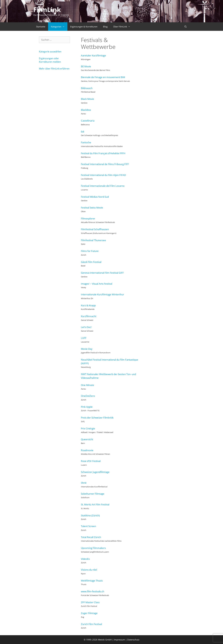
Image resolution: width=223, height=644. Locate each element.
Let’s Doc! (86, 327)
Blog (105, 27)
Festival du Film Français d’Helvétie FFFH (103, 153)
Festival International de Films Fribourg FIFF (105, 164)
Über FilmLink (123, 27)
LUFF (84, 338)
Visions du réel (89, 570)
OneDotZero (88, 396)
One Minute (87, 385)
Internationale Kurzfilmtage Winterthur (102, 294)
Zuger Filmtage (89, 613)
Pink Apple (87, 407)
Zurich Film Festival (91, 624)
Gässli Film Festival (91, 262)
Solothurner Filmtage (93, 494)
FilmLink (47, 9)
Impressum (119, 640)
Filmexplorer (88, 218)
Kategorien (59, 27)
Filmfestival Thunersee (93, 240)
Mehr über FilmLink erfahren (54, 69)
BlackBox (86, 110)
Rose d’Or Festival (91, 461)
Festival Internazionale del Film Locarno (103, 186)
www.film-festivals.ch (93, 591)
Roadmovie (87, 450)
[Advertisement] (163, 79)
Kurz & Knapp (88, 305)
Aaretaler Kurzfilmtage (93, 55)
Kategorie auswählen (50, 52)
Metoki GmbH (105, 640)
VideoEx (85, 559)
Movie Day (87, 349)
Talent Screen (88, 526)
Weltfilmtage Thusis (92, 581)
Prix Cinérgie (88, 429)
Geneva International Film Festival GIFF (102, 273)
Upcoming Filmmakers (93, 548)
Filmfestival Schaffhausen (95, 229)
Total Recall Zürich (91, 537)
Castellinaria (88, 121)
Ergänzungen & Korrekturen (84, 27)
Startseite (41, 27)
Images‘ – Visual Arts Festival (97, 284)
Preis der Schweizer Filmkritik (97, 418)
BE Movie (86, 66)
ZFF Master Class (90, 602)
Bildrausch (87, 88)
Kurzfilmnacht (89, 316)
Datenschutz (133, 640)
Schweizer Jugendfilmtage (95, 472)
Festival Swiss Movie (92, 208)
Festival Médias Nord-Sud (95, 197)
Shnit (84, 483)
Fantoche (86, 142)
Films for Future (90, 251)
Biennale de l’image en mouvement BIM (103, 77)
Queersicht (87, 439)
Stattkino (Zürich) (90, 515)
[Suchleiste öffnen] (186, 27)
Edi (83, 132)
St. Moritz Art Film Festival (95, 504)
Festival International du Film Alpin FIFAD (103, 175)
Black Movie (87, 99)
